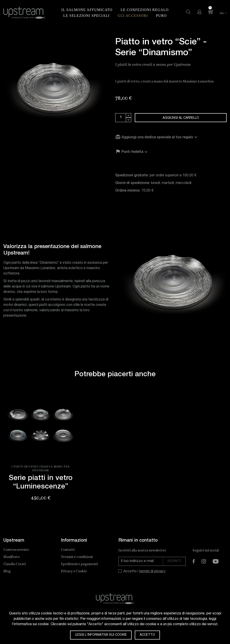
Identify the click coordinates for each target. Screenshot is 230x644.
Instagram (204, 561)
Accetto (147, 635)
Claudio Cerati (15, 564)
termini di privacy (152, 572)
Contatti (68, 550)
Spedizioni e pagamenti (79, 564)
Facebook (194, 561)
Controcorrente (16, 550)
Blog (7, 571)
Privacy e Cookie (74, 571)
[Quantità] (121, 118)
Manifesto (11, 557)
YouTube (216, 561)
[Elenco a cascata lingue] (220, 14)
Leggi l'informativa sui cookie (101, 635)
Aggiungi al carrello (181, 118)
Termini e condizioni (77, 557)
